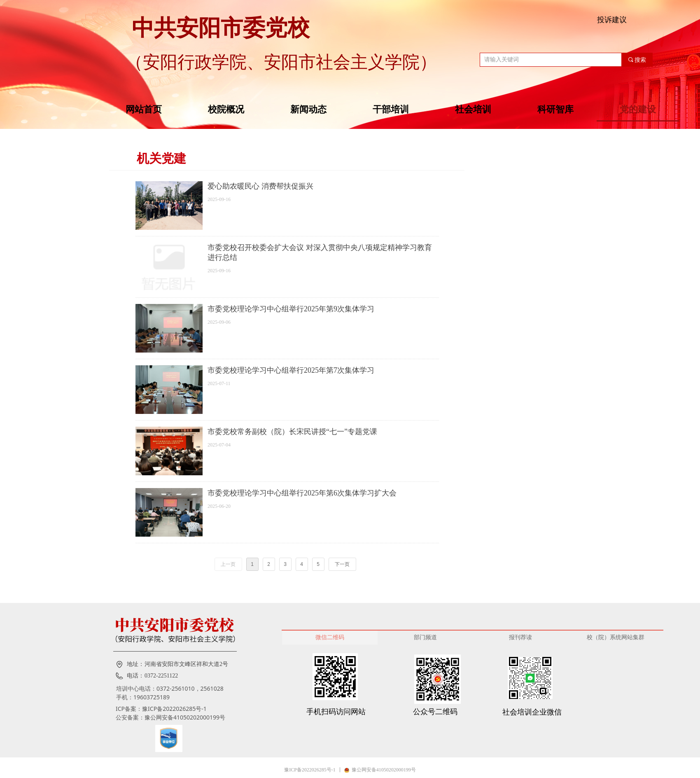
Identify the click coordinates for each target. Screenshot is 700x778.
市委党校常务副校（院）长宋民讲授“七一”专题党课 (292, 432)
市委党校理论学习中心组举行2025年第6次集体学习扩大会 (302, 493)
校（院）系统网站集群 (616, 637)
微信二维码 (330, 637)
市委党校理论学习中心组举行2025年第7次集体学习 (291, 370)
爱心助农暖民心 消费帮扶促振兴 (260, 186)
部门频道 (425, 637)
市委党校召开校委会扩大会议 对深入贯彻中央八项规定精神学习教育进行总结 (320, 252)
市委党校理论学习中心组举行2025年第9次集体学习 (291, 309)
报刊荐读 (520, 637)
